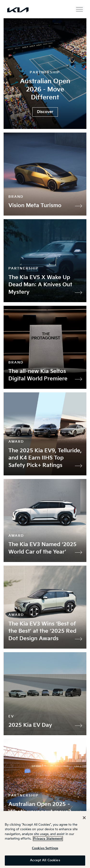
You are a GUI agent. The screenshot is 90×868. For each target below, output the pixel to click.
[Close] (84, 818)
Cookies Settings (45, 848)
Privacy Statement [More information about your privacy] (48, 839)
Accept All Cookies (45, 860)
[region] (45, 839)
